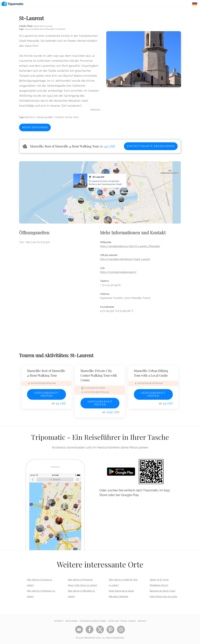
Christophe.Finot (172, 86)
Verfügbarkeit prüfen (47, 394)
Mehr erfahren (35, 127)
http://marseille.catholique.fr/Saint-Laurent (125, 259)
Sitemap (142, 621)
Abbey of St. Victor (159, 580)
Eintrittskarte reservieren (151, 146)
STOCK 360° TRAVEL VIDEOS (122, 621)
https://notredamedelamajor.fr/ (118, 272)
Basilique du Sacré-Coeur (163, 591)
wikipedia (95, 110)
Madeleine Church (159, 585)
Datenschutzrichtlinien (93, 621)
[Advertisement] (144, 101)
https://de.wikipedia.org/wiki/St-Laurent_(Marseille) (130, 246)
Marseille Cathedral (118, 596)
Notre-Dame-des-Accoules (164, 596)
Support (59, 621)
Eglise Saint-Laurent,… (152, 86)
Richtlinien (71, 621)
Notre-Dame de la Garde (121, 591)
